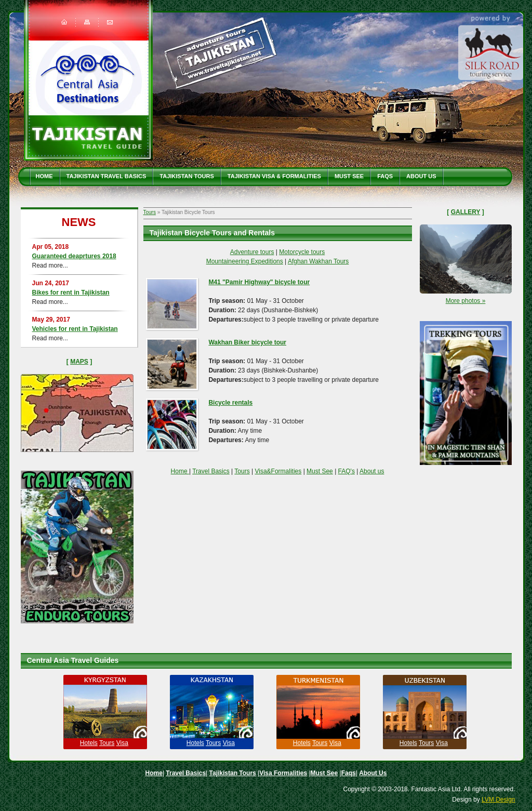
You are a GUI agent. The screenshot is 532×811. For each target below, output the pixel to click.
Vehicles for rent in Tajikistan (75, 329)
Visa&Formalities (278, 471)
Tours (150, 212)
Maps (79, 362)
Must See (349, 176)
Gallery (466, 212)
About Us (421, 176)
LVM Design (498, 800)
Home (44, 176)
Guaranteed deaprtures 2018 (74, 256)
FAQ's (347, 471)
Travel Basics (211, 471)
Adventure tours (252, 252)
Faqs (385, 176)
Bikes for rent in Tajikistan (71, 293)
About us (372, 471)
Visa (122, 743)
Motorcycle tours (302, 252)
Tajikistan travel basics (107, 176)
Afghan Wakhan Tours (318, 261)
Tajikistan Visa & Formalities (274, 176)
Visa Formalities (283, 773)
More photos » (466, 301)
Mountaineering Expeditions (245, 261)
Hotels (89, 743)
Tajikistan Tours (187, 176)
